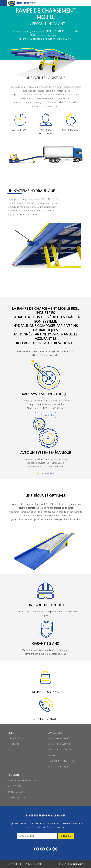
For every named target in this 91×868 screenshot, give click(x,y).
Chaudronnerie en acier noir (62, 761)
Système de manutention (60, 750)
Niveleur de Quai (16, 792)
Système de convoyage (59, 744)
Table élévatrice (15, 786)
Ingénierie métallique (58, 767)
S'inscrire (66, 836)
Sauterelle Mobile (16, 797)
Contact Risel (14, 738)
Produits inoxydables (58, 738)
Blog (10, 750)
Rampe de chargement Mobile (22, 780)
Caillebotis (53, 755)
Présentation (14, 744)
